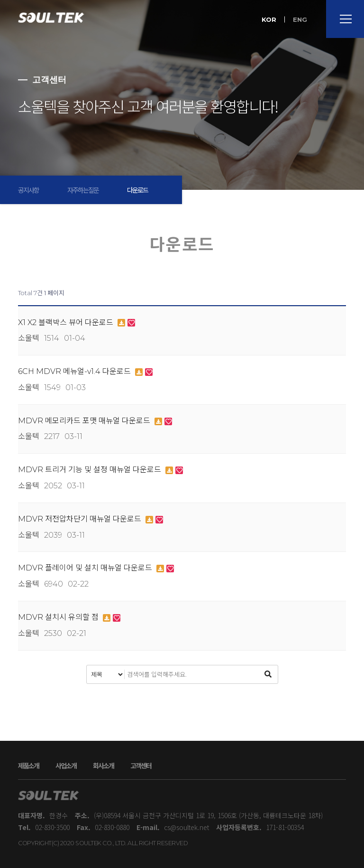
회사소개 (103, 765)
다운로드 (137, 190)
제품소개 (28, 765)
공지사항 (28, 190)
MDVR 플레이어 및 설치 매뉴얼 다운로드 (86, 568)
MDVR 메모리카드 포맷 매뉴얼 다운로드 (85, 421)
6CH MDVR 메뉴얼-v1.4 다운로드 (75, 371)
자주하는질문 (83, 190)
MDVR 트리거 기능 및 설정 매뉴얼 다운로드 (91, 470)
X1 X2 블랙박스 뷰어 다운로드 (67, 322)
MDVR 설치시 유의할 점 (59, 617)
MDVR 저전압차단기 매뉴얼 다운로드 (81, 519)
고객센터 (141, 765)
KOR (269, 19)
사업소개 (66, 765)
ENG (300, 19)
